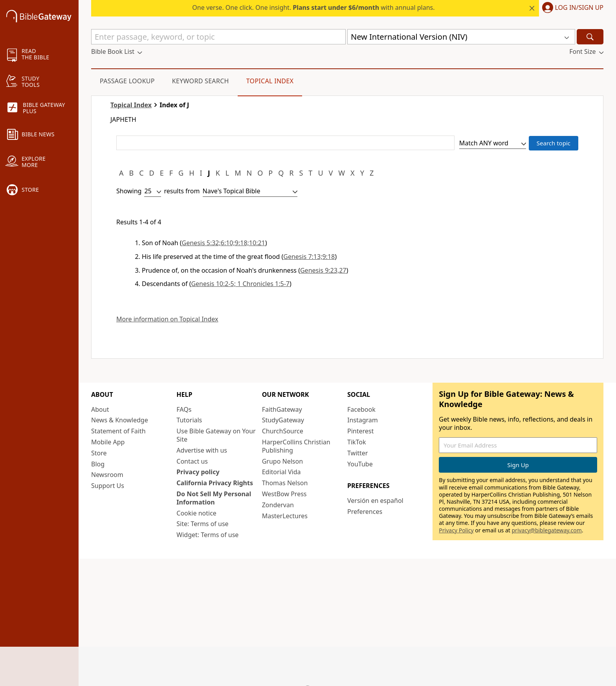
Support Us (108, 486)
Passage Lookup (127, 81)
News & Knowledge (120, 420)
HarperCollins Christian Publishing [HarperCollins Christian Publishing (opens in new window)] (296, 446)
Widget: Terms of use (207, 535)
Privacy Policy (456, 530)
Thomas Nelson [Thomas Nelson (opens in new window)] (285, 483)
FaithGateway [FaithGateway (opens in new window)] (282, 409)
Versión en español (375, 501)
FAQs (184, 409)
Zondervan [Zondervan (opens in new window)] (278, 505)
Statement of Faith (118, 431)
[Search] (590, 37)
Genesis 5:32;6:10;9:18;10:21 (224, 243)
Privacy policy (198, 472)
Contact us (192, 461)
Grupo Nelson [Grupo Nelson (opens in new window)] (282, 461)
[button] (571, 8)
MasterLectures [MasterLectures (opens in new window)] (285, 516)
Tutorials (189, 420)
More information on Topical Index (167, 319)
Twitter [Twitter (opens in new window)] (357, 453)
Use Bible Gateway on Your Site (216, 435)
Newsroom (107, 475)
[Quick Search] (218, 37)
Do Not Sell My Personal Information (214, 498)
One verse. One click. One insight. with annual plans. (313, 7)
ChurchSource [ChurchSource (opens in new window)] (283, 431)
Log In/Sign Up (579, 8)
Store (99, 453)
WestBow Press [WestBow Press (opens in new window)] (284, 494)
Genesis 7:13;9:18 (309, 257)
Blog (98, 464)
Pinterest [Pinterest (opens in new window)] (360, 431)
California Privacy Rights (215, 483)
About (100, 409)
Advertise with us (202, 450)
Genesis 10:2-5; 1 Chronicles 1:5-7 (240, 284)
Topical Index (270, 81)
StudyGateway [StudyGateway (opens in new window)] (283, 420)
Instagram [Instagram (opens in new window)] (363, 420)
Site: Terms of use (202, 524)
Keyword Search (201, 81)
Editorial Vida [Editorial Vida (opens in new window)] (281, 472)
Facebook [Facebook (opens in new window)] (361, 409)
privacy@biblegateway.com (546, 530)
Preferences (365, 512)
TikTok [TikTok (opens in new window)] (357, 442)
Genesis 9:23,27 (323, 270)
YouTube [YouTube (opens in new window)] (360, 464)
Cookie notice (196, 513)
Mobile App (108, 442)
